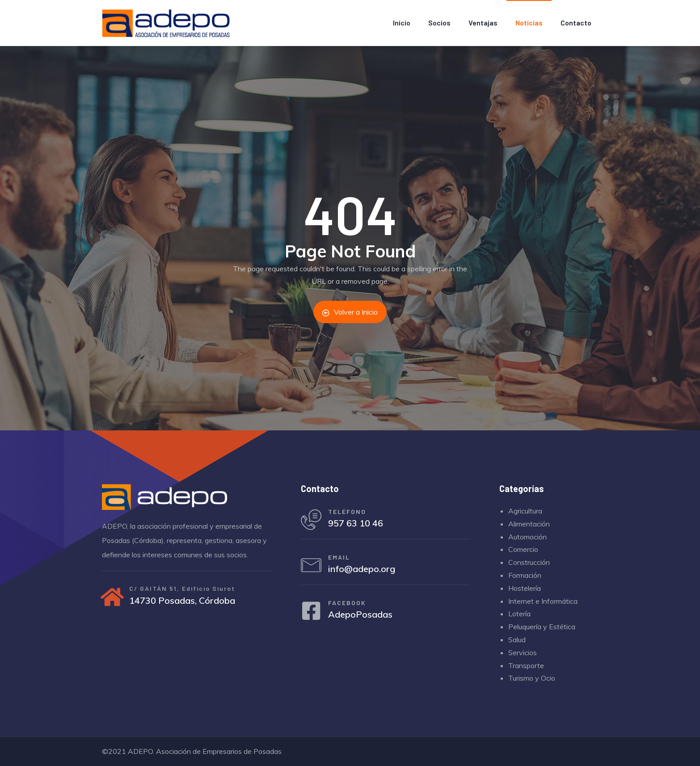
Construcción (529, 562)
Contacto (576, 23)
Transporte (526, 665)
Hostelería (525, 588)
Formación (525, 575)
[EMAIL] (312, 568)
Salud (517, 640)
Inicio (402, 23)
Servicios (523, 652)
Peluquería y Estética (542, 627)
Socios (439, 23)
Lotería (519, 614)
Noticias (529, 23)
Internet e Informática (543, 601)
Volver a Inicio (350, 312)
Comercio (523, 549)
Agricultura (525, 511)
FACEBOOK (349, 607)
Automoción (527, 537)
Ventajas (483, 23)
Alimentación (529, 524)
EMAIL (341, 559)
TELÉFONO (349, 512)
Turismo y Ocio (532, 678)
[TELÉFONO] (312, 521)
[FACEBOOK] (312, 615)
